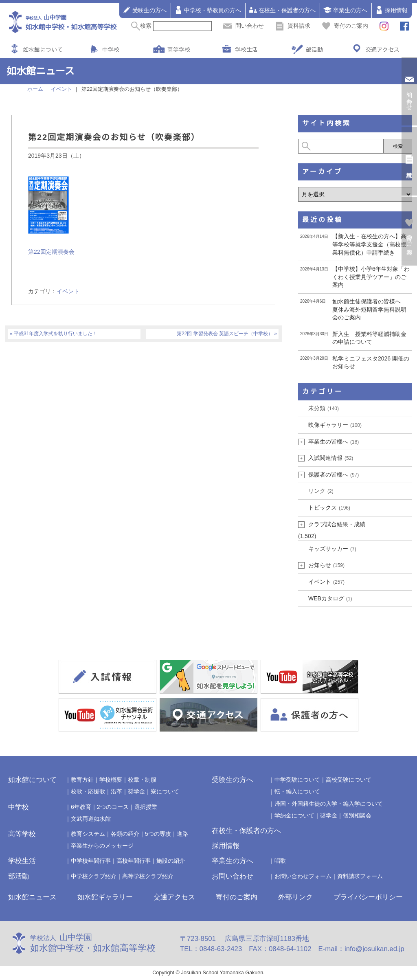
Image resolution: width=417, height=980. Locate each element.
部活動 (314, 49)
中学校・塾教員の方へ (208, 10)
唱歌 (280, 861)
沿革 (116, 791)
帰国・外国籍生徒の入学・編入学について (329, 804)
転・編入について (297, 791)
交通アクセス (382, 49)
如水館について (43, 49)
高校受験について (349, 780)
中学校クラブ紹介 (94, 876)
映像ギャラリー (335, 425)
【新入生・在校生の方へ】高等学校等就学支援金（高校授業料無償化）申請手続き (369, 244)
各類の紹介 (125, 834)
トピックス (329, 508)
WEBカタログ (330, 598)
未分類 (324, 408)
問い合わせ (244, 26)
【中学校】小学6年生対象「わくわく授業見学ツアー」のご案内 (371, 277)
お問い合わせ (233, 876)
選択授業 (146, 807)
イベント (68, 291)
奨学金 (136, 791)
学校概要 (111, 780)
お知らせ (326, 565)
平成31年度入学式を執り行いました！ (56, 334)
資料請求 (293, 26)
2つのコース (113, 807)
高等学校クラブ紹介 (148, 876)
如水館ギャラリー (105, 897)
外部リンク (295, 897)
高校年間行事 (134, 861)
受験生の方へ (145, 10)
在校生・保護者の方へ (282, 10)
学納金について (294, 815)
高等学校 (179, 49)
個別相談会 (357, 815)
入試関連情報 (331, 458)
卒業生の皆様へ (334, 442)
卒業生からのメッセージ (102, 846)
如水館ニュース (32, 897)
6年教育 (81, 807)
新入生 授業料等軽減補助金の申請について (369, 338)
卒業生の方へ (345, 10)
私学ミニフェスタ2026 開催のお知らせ (371, 363)
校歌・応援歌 (88, 791)
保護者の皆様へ (334, 475)
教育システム (88, 834)
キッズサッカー (332, 549)
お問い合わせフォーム (303, 876)
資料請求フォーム (360, 876)
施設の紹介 (171, 861)
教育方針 (82, 780)
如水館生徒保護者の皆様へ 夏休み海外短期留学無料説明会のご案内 (369, 309)
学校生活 (246, 49)
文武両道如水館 (91, 819)
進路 (182, 834)
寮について (165, 791)
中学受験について (297, 780)
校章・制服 (142, 780)
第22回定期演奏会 (51, 252)
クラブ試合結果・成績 (337, 524)
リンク (321, 491)
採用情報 (391, 10)
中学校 (111, 49)
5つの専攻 (158, 834)
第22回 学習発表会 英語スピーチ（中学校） (225, 334)
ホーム (35, 89)
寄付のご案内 (345, 26)
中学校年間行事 (91, 861)
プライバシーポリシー (368, 897)
